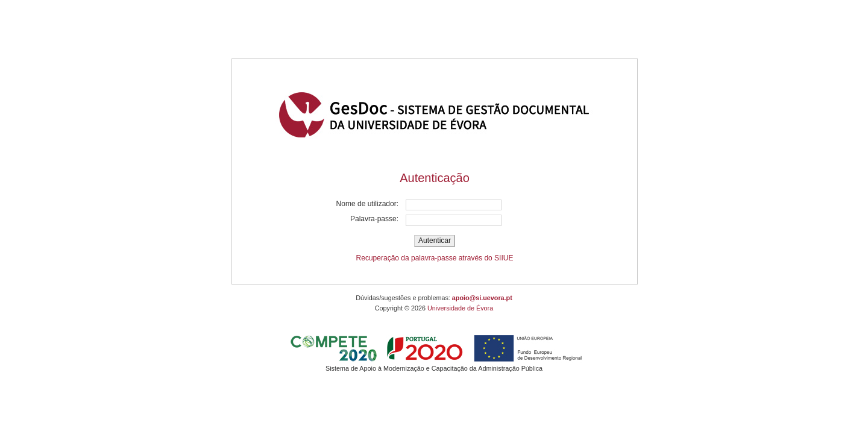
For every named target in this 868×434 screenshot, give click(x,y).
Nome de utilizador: (367, 204)
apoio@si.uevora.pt (482, 298)
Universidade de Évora (460, 308)
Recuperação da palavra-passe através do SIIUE (435, 258)
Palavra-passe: (374, 219)
